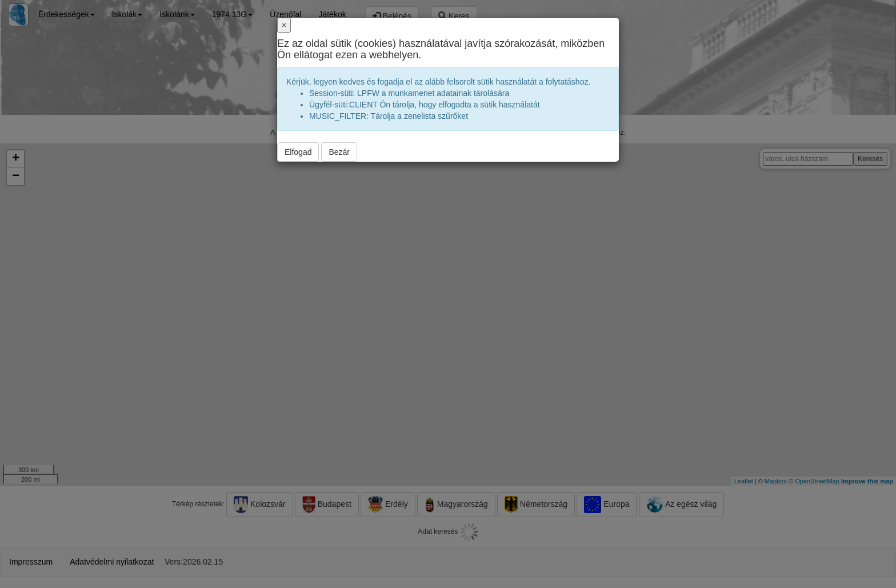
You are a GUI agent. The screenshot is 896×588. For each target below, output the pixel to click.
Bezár (339, 152)
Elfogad (298, 152)
